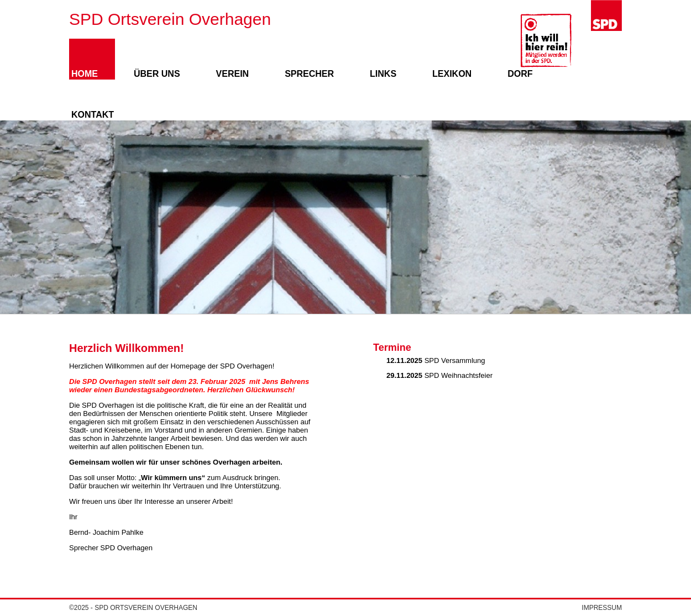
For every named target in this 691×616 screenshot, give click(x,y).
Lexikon (452, 74)
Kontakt (93, 115)
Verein (233, 74)
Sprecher (309, 74)
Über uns (157, 74)
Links (383, 74)
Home (85, 74)
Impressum (602, 608)
